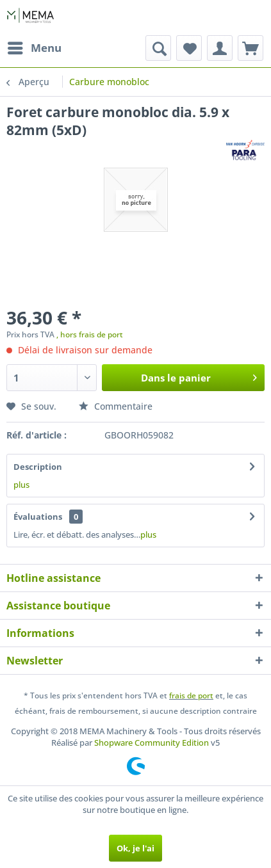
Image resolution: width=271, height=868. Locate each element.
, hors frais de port (90, 334)
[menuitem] (34, 48)
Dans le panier (199, 376)
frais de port (191, 695)
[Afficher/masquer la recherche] (158, 48)
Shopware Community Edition (152, 743)
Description (38, 467)
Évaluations (38, 517)
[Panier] (250, 48)
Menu (35, 46)
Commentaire (116, 406)
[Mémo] (189, 48)
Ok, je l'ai (135, 848)
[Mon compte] (220, 48)
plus (21, 485)
